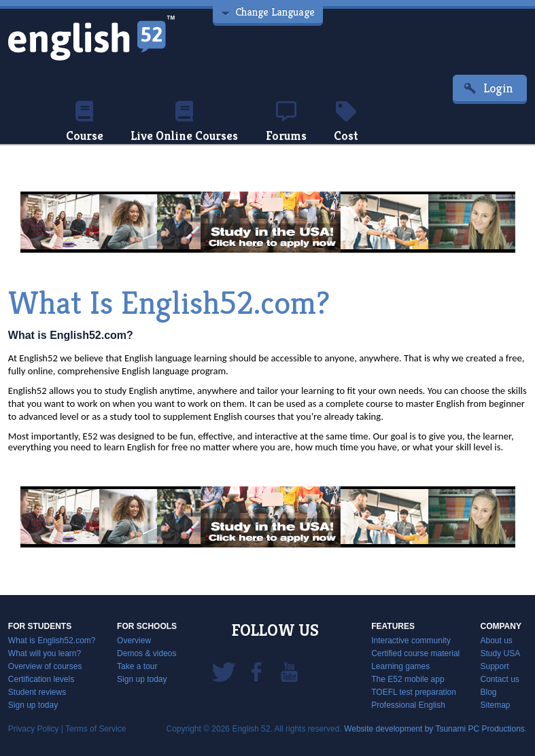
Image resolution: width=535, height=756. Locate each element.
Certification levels (41, 679)
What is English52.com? (52, 641)
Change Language (275, 12)
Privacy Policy (34, 729)
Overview (134, 641)
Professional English (408, 705)
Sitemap (495, 705)
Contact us (499, 679)
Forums (286, 122)
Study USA (500, 653)
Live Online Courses (184, 122)
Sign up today (33, 705)
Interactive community (411, 641)
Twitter (224, 671)
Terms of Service (96, 729)
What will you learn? (45, 653)
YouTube (289, 671)
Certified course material (415, 653)
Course (85, 122)
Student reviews (37, 692)
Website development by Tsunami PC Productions (434, 729)
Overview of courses (45, 666)
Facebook (256, 671)
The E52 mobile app (408, 679)
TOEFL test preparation (414, 692)
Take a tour (137, 666)
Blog (488, 692)
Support (494, 666)
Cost (346, 122)
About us (496, 641)
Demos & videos (146, 653)
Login (498, 88)
